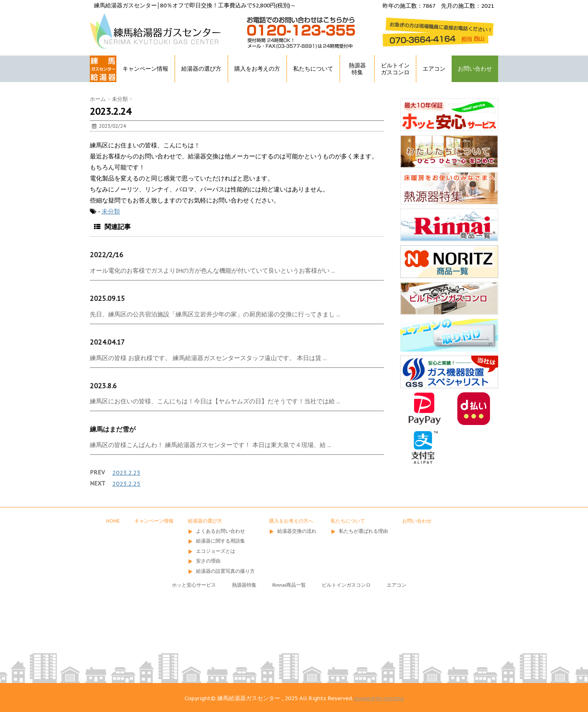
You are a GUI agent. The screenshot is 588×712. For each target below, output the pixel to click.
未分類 (111, 211)
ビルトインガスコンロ (395, 69)
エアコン (434, 69)
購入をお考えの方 (257, 69)
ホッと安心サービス (194, 585)
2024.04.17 (107, 342)
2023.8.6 (103, 386)
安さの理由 (208, 561)
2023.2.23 (126, 473)
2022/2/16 (107, 255)
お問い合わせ (475, 69)
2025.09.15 (107, 298)
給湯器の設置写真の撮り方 (225, 571)
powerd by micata (378, 698)
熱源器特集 (357, 69)
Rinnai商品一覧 (289, 585)
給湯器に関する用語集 (220, 541)
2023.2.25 (126, 484)
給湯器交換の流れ (297, 531)
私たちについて (313, 69)
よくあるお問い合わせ (220, 531)
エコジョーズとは (216, 551)
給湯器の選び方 (201, 69)
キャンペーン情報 (145, 69)
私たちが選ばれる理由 (363, 531)
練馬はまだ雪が (113, 429)
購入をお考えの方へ (291, 521)
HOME (99, 83)
